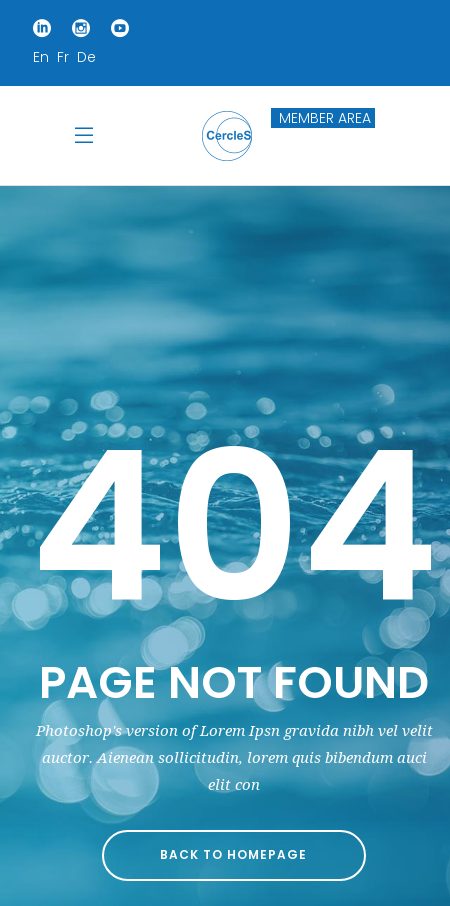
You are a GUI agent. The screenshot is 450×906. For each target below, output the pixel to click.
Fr (63, 57)
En (41, 57)
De (86, 57)
